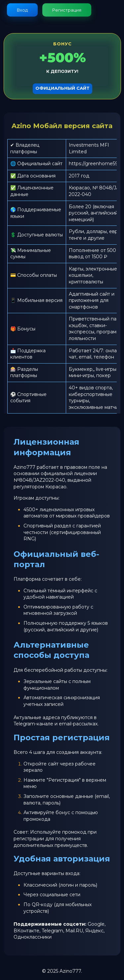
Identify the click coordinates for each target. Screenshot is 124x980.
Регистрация (67, 10)
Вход (22, 10)
